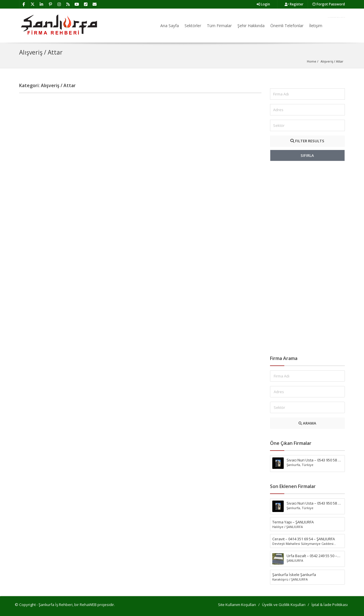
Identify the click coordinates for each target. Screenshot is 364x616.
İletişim (316, 26)
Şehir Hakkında (251, 26)
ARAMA (307, 423)
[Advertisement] (308, 258)
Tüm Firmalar (219, 26)
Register (294, 4)
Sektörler (193, 26)
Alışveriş (327, 61)
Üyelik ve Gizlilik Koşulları (284, 605)
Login (263, 4)
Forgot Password (329, 4)
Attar (340, 61)
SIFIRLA (307, 155)
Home (312, 61)
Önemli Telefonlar (287, 26)
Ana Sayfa (170, 26)
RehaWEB (88, 605)
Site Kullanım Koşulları (237, 605)
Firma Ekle (336, 17)
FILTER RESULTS (307, 141)
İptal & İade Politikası (330, 605)
